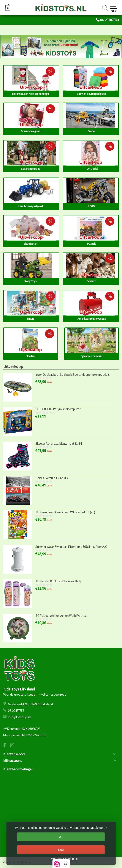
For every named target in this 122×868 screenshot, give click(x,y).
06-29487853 (109, 20)
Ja (61, 837)
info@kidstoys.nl (19, 717)
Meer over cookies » (64, 859)
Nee (61, 850)
